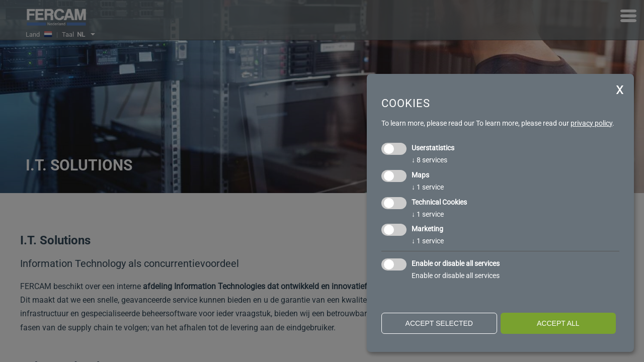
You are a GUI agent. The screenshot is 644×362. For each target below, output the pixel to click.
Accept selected (439, 323)
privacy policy (591, 123)
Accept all (558, 323)
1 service (428, 187)
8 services (429, 160)
